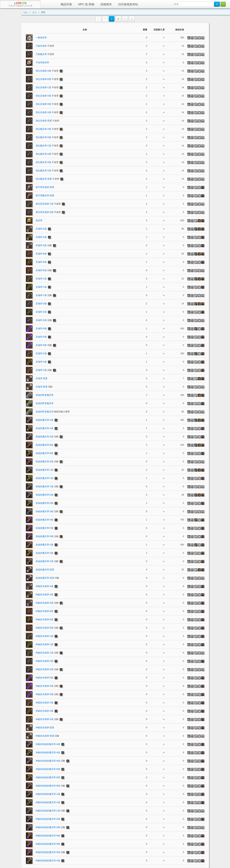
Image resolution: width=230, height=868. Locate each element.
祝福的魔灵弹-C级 (45, 470)
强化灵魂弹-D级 (47, 96)
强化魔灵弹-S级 (47, 171)
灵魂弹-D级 (41, 304)
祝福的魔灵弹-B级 (45, 445)
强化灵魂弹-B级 (47, 79)
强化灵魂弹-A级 (47, 71)
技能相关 (106, 4)
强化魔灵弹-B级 (47, 137)
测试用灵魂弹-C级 (48, 204)
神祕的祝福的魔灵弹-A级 (48, 744)
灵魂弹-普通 (42, 378)
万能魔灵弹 (45, 54)
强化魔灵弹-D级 (47, 154)
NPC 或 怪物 (86, 4)
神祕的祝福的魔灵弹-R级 (48, 836)
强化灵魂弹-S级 (47, 112)
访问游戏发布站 (128, 4)
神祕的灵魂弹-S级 (45, 703)
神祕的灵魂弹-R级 (45, 678)
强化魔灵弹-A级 (47, 129)
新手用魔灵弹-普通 (45, 195)
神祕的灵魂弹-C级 (45, 636)
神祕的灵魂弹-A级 (45, 586)
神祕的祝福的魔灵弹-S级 (48, 860)
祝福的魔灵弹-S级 (45, 545)
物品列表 (66, 4)
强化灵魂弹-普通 (47, 121)
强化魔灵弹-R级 (47, 162)
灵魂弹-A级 (41, 229)
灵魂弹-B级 (41, 254)
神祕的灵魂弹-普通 (45, 727)
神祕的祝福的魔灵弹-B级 (48, 769)
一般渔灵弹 (41, 38)
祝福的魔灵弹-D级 (45, 495)
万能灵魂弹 (45, 46)
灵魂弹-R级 (41, 328)
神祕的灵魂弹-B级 (45, 611)
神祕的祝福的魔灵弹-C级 (48, 794)
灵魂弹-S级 (41, 353)
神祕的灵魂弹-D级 (45, 661)
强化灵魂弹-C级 (47, 87)
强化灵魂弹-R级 (47, 104)
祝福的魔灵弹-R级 (45, 520)
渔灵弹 (39, 220)
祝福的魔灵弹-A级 (45, 420)
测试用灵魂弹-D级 (48, 212)
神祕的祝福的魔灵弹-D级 (48, 819)
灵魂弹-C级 (41, 279)
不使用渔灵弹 (42, 62)
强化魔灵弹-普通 (47, 179)
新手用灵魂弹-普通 (45, 187)
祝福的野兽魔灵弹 (45, 395)
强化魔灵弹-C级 (47, 146)
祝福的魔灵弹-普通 (45, 570)
